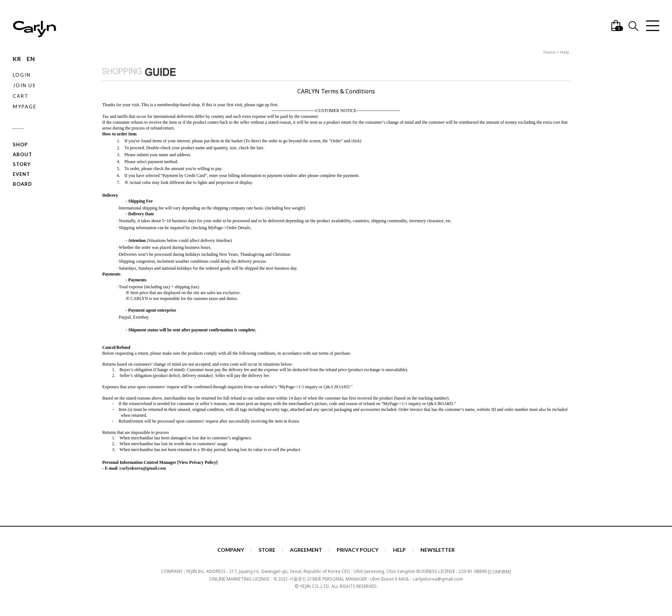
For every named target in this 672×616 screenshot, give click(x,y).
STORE (267, 550)
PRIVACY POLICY (358, 550)
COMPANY (231, 550)
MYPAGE (25, 107)
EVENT (21, 174)
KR (17, 59)
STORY (22, 164)
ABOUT (22, 154)
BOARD (22, 184)
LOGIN (22, 75)
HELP (399, 550)
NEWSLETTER (438, 550)
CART (21, 96)
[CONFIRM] (499, 571)
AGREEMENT (306, 550)
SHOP (20, 145)
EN (31, 59)
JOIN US (24, 85)
